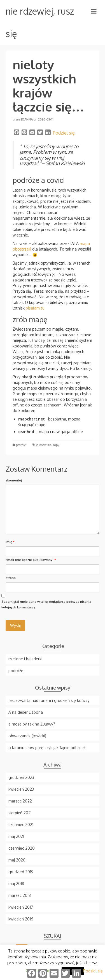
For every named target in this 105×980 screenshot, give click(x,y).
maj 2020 (17, 860)
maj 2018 (16, 884)
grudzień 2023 (21, 777)
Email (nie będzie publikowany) (31, 560)
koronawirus (43, 445)
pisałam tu (35, 308)
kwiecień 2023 (21, 789)
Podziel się (64, 133)
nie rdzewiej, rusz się (40, 22)
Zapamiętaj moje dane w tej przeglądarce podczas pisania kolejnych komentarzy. (46, 604)
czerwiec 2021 (21, 825)
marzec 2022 (20, 801)
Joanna (27, 119)
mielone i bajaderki (25, 659)
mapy (56, 445)
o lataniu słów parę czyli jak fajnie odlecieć (47, 748)
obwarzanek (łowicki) (27, 736)
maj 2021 (16, 836)
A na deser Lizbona (26, 712)
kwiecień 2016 (21, 919)
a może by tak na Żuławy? (32, 724)
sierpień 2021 (20, 813)
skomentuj (14, 480)
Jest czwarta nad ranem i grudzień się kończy (49, 700)
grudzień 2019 (21, 872)
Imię (10, 542)
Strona (11, 578)
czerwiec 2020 (22, 848)
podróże (21, 445)
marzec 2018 (20, 895)
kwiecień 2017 (21, 907)
